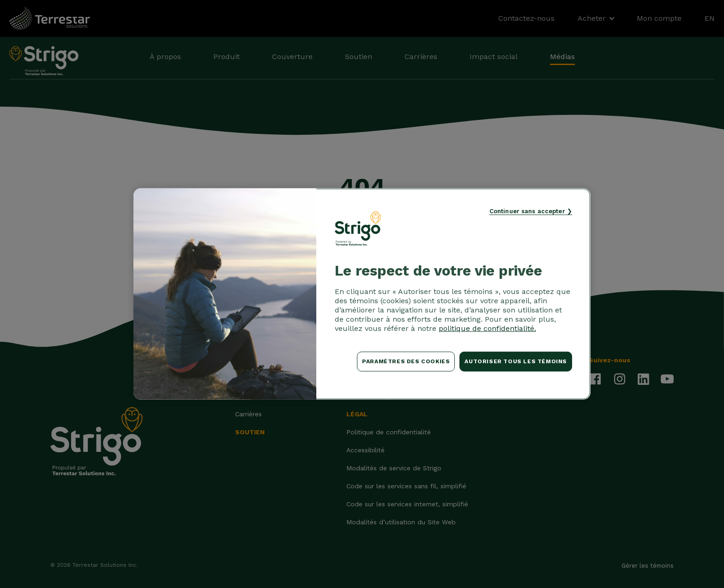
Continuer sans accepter (527, 211)
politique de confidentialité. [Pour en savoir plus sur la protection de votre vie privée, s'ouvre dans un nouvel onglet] (487, 328)
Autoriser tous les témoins (516, 361)
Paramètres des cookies (406, 361)
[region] (362, 294)
